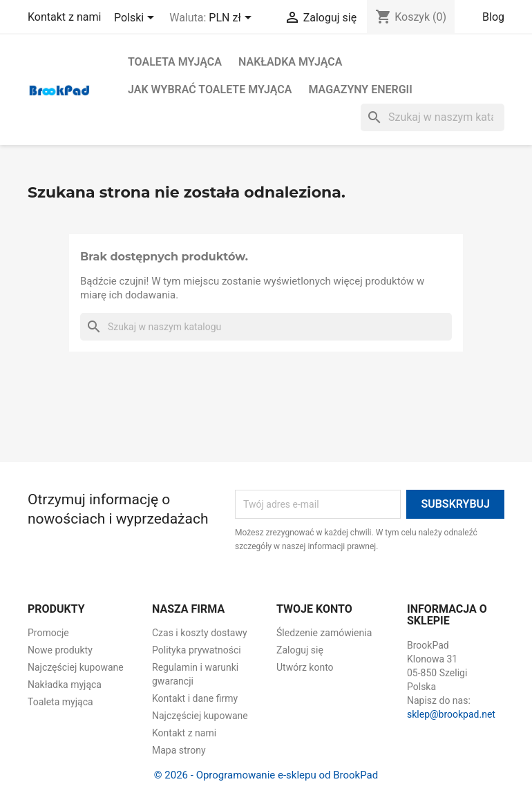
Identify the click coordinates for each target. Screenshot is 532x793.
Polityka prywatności (197, 650)
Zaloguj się (300, 650)
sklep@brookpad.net (451, 714)
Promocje (48, 633)
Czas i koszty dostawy (200, 633)
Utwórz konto (305, 667)
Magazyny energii (360, 89)
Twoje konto (314, 609)
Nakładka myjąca (290, 62)
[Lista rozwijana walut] (232, 19)
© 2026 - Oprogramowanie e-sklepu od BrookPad (266, 775)
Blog (493, 17)
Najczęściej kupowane (76, 667)
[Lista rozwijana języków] (136, 19)
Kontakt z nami (64, 17)
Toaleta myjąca (175, 62)
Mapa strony (179, 750)
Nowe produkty (60, 650)
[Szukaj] (433, 117)
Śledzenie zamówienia (324, 633)
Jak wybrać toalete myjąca (210, 89)
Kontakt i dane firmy (195, 698)
